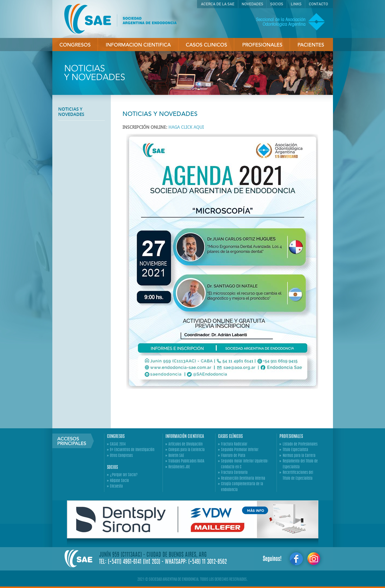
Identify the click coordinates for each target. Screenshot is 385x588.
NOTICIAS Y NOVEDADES (71, 112)
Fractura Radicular (234, 445)
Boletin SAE (176, 456)
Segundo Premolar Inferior (240, 450)
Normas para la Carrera (299, 456)
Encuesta (116, 487)
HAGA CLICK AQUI (186, 127)
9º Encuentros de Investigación (132, 450)
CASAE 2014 (118, 445)
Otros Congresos (121, 456)
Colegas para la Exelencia (187, 450)
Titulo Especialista (295, 450)
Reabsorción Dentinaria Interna (243, 479)
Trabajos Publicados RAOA (186, 461)
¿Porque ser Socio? (124, 475)
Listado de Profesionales (300, 445)
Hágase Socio (119, 481)
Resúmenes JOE (179, 467)
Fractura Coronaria (234, 473)
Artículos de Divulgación (185, 445)
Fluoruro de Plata (233, 456)
